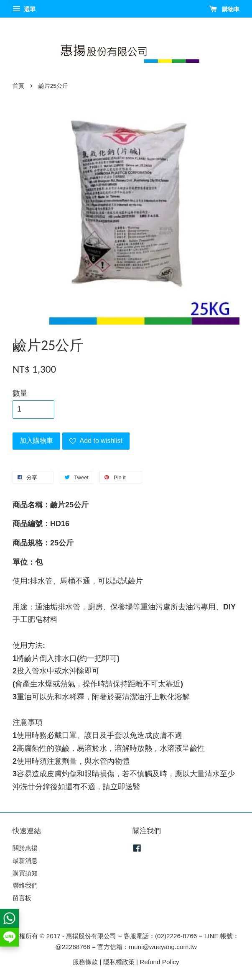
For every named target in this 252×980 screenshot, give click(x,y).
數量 (20, 393)
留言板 (22, 898)
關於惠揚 (25, 848)
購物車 (224, 9)
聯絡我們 (25, 885)
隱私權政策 (119, 962)
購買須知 (25, 873)
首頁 (18, 86)
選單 (24, 9)
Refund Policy (159, 962)
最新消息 (25, 861)
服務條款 (85, 962)
